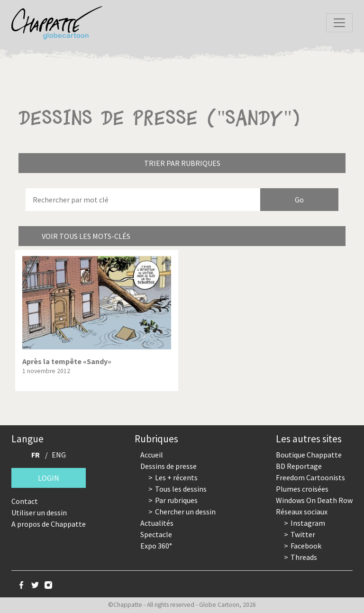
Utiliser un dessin (39, 512)
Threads (304, 557)
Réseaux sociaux (302, 512)
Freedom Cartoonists (310, 477)
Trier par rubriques (182, 163)
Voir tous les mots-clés (86, 236)
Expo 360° (156, 546)
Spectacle (156, 534)
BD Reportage (299, 466)
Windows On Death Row (314, 500)
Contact (25, 501)
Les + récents (176, 477)
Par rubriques (176, 500)
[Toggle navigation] (339, 23)
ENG (59, 455)
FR (36, 455)
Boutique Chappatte (309, 455)
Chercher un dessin (185, 512)
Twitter (303, 534)
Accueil (152, 455)
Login (49, 478)
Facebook (306, 546)
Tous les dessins (181, 489)
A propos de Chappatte (49, 524)
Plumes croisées (302, 489)
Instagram (308, 523)
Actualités (157, 523)
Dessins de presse (168, 466)
